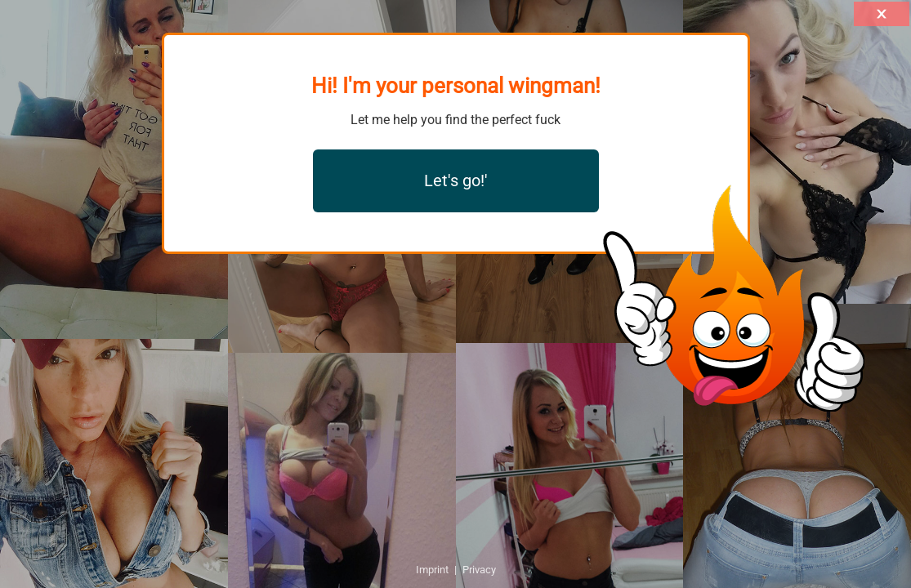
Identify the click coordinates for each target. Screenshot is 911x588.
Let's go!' (456, 180)
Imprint (432, 570)
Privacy (479, 570)
